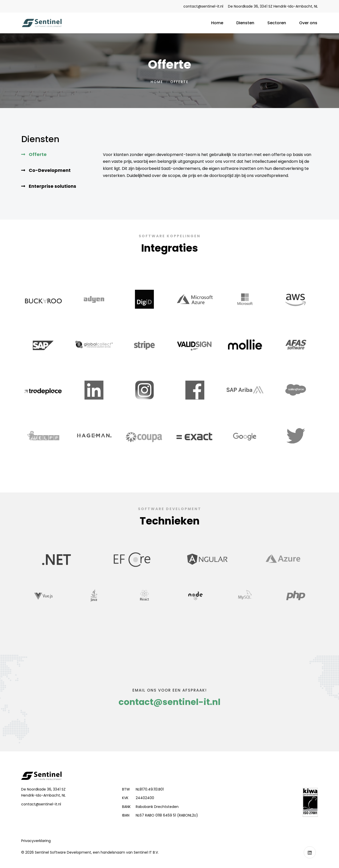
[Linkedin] (310, 852)
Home (157, 82)
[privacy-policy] (36, 841)
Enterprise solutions (52, 186)
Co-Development (50, 170)
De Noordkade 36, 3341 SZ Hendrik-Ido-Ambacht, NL (273, 6)
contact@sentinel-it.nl (203, 6)
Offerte (38, 154)
